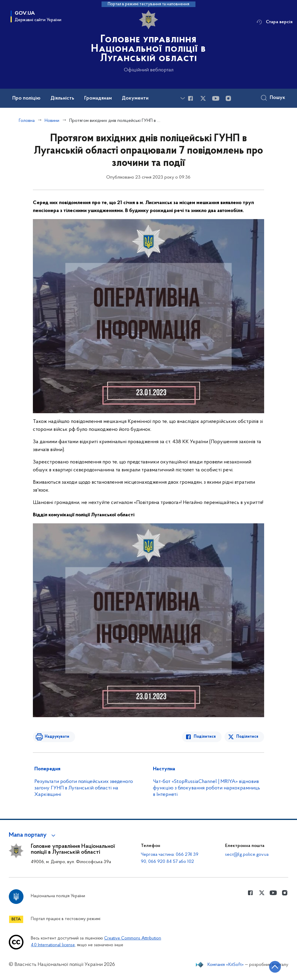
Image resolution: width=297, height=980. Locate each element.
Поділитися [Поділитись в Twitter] (247, 737)
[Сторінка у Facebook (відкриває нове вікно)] (190, 98)
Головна (27, 121)
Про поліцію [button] (26, 98)
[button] (33, 835)
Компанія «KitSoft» (226, 965)
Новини (52, 121)
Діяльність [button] (62, 98)
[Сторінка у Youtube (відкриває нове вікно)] (216, 98)
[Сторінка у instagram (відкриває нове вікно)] (228, 98)
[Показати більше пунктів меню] (183, 98)
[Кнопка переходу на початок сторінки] (275, 967)
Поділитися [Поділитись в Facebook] (205, 737)
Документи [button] (135, 98)
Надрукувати (57, 737)
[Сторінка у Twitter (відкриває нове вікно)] (203, 98)
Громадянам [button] (98, 98)
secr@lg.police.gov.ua (247, 855)
